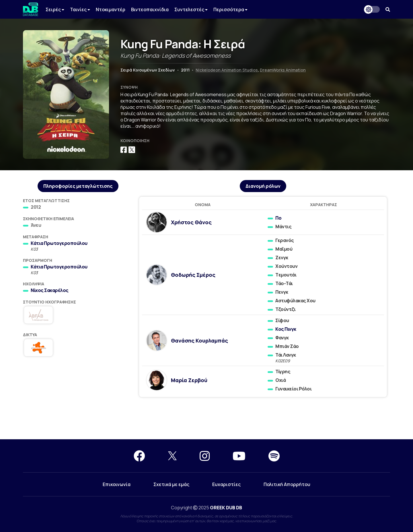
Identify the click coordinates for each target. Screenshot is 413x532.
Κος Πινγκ (286, 329)
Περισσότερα (230, 9)
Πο (278, 218)
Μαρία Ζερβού (189, 380)
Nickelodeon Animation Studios (227, 70)
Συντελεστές (191, 9)
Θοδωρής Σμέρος (193, 275)
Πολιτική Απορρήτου (287, 484)
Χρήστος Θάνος (191, 222)
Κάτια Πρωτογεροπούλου (59, 243)
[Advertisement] (206, 419)
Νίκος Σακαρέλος (50, 290)
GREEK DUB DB (226, 508)
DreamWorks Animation (283, 70)
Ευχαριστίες (226, 484)
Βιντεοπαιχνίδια (150, 9)
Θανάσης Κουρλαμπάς (199, 341)
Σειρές (55, 9)
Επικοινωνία (117, 484)
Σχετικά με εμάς (171, 484)
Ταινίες (80, 9)
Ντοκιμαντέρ (111, 9)
